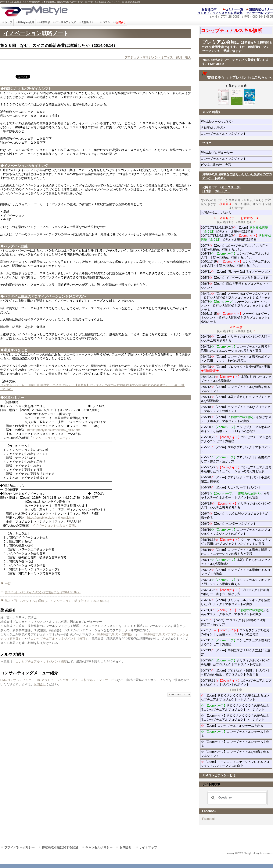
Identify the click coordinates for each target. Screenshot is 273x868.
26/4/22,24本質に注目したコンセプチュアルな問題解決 (236, 379)
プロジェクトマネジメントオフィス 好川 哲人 (158, 57)
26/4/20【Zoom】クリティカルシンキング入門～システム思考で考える (235, 339)
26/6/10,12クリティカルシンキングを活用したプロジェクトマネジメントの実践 (236, 542)
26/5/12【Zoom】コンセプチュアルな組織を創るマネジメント (235, 389)
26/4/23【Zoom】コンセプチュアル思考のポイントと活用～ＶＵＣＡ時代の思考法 (235, 359)
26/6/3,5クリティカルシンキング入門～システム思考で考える (236, 506)
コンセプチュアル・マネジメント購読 (41, 662)
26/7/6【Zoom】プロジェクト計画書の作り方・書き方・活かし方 (235, 622)
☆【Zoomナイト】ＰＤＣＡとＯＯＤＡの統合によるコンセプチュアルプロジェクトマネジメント (235, 718)
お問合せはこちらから (216, 213)
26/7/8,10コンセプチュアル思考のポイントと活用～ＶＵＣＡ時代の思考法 (235, 632)
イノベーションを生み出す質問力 (55, 526)
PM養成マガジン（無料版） (116, 634)
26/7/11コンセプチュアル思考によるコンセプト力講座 (235, 642)
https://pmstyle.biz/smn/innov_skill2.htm (54, 430)
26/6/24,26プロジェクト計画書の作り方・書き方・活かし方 (235, 592)
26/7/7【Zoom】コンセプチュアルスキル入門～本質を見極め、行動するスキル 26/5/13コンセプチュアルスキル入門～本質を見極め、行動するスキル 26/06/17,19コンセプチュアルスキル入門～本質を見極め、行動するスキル (235, 256)
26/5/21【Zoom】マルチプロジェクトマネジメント (235, 449)
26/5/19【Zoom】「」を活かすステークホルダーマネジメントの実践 (236, 419)
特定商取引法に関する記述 (60, 847)
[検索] (236, 798)
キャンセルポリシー (99, 847)
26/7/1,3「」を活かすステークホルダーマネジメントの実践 (235, 612)
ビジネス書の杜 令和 (222, 165)
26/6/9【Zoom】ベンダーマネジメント (236, 524)
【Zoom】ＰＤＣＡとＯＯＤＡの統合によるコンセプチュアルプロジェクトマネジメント (235, 697)
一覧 (8, 584)
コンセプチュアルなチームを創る (235, 734)
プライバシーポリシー (20, 847)
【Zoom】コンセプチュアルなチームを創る (232, 726)
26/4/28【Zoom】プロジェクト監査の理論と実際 (235, 369)
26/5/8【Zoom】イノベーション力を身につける (235, 278)
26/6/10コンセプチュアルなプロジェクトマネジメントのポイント (235, 532)
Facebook (209, 819)
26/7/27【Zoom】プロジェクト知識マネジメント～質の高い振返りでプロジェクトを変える (235, 672)
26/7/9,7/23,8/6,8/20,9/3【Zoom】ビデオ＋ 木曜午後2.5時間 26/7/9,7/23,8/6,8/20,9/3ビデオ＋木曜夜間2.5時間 (236, 234)
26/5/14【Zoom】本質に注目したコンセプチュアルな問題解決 (235, 399)
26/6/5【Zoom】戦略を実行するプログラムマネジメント (235, 286)
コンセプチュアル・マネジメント (236, 134)
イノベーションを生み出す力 (52, 438)
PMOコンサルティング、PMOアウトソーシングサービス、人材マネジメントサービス (59, 680)
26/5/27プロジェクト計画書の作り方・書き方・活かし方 (235, 459)
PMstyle (61, 11)
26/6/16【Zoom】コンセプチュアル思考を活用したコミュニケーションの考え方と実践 (235, 552)
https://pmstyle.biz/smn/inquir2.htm (51, 518)
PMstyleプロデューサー (230, 153)
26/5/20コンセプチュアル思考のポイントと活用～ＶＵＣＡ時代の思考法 (235, 429)
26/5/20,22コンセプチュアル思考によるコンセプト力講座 (236, 439)
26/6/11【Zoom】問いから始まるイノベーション (235, 272)
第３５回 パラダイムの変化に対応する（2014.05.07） (43, 592)
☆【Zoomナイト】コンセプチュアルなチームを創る (235, 744)
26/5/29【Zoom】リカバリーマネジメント (236, 487)
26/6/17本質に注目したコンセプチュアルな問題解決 (235, 562)
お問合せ (40, 684)
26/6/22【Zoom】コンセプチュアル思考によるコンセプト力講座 (235, 572)
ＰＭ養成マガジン (234, 128)
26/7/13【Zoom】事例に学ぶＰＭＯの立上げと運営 (235, 652)
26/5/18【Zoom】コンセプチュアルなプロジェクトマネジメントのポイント (235, 409)
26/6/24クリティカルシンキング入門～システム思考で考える (235, 582)
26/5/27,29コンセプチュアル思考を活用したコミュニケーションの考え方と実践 (236, 469)
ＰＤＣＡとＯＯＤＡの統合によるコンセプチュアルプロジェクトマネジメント (235, 708)
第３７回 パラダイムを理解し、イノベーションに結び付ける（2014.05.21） (58, 601)
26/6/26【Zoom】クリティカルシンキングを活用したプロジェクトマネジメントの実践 (235, 602)
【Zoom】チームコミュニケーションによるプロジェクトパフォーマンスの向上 (235, 764)
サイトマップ (148, 847)
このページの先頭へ (179, 695)
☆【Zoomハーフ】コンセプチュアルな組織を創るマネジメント (235, 754)
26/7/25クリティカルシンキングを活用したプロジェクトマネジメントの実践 (235, 662)
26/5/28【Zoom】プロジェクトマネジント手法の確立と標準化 (235, 479)
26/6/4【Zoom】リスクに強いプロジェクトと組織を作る (235, 516)
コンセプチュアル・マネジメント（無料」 (59, 639)
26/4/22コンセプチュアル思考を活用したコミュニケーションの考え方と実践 (235, 349)
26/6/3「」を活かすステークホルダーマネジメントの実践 (235, 495)
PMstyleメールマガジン (230, 121)
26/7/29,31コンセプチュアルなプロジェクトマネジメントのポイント (236, 682)
